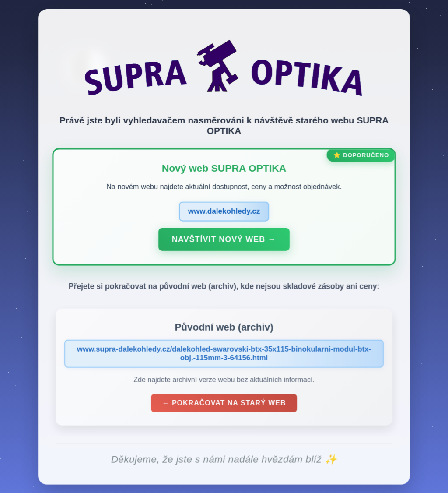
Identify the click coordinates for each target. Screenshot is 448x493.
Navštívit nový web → (224, 242)
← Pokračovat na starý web (224, 405)
